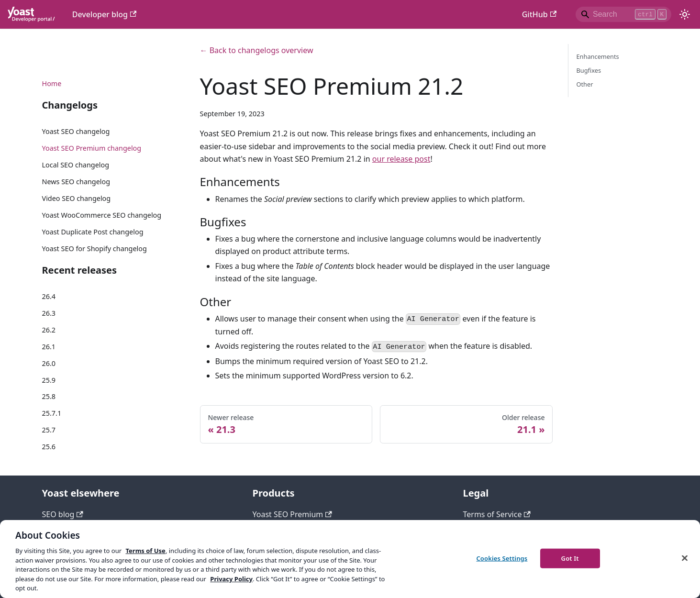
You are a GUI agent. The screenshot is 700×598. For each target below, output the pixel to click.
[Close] (685, 558)
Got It (570, 558)
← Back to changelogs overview (257, 50)
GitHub (539, 14)
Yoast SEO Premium (292, 514)
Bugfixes (589, 70)
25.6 (49, 447)
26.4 (49, 296)
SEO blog (63, 514)
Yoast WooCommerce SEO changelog (102, 215)
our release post (401, 159)
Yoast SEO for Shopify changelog (94, 249)
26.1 (49, 347)
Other (584, 84)
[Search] (623, 14)
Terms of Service (497, 514)
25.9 (49, 380)
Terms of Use (145, 551)
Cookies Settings (502, 558)
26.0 (49, 363)
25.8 (49, 396)
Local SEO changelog (76, 165)
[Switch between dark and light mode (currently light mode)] (685, 14)
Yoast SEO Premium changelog (92, 148)
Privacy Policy (231, 579)
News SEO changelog (76, 182)
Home (52, 83)
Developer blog (105, 14)
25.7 (49, 430)
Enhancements (597, 56)
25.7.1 (52, 413)
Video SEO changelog (77, 198)
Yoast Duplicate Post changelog (93, 232)
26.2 (49, 330)
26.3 (49, 313)
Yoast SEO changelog (76, 131)
